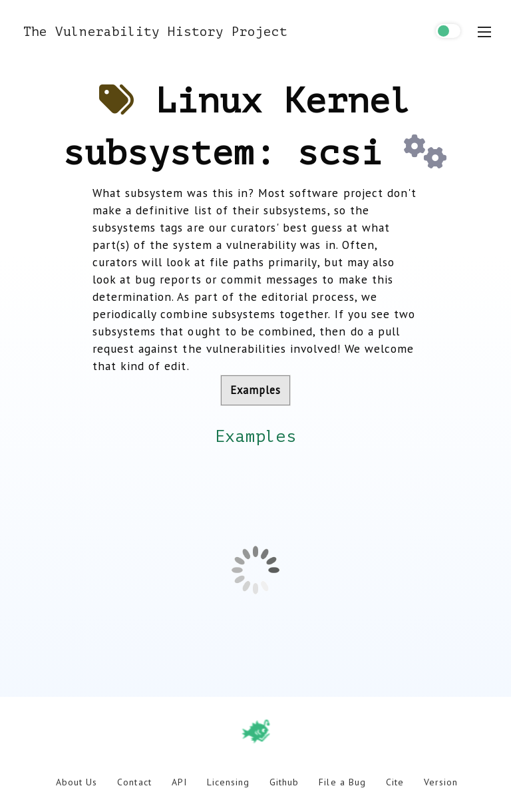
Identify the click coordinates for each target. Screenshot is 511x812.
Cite (395, 782)
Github (284, 782)
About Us (77, 782)
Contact (134, 782)
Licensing (228, 782)
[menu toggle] (484, 32)
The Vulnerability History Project (155, 32)
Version (441, 782)
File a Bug (342, 782)
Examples (255, 390)
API (179, 782)
